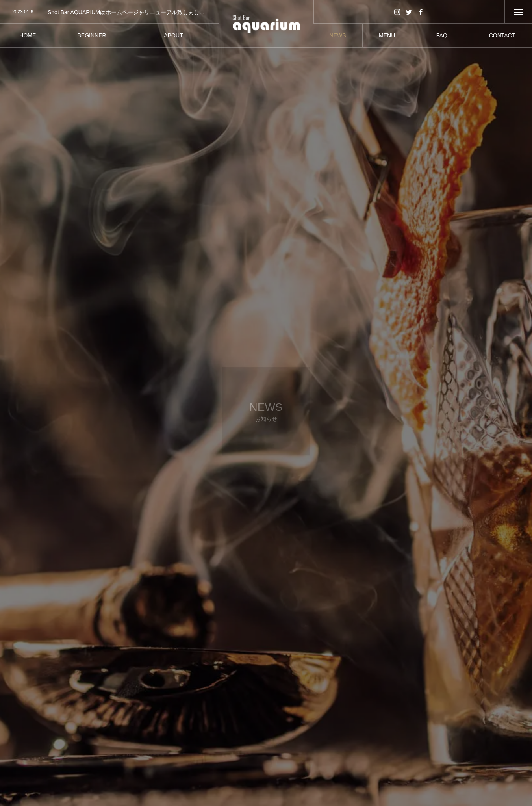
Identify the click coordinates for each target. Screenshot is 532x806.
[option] (109, 12)
